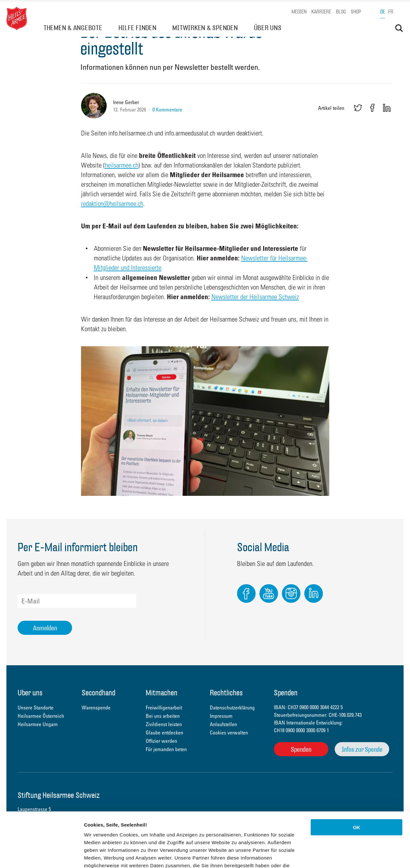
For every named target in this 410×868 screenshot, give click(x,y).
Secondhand (98, 693)
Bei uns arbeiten (163, 716)
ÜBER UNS (268, 28)
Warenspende (96, 708)
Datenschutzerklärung (144, 829)
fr (391, 12)
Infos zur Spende (362, 749)
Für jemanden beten (166, 749)
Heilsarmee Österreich (41, 716)
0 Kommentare (167, 110)
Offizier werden (161, 741)
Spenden (301, 749)
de (383, 12)
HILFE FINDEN (138, 28)
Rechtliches (226, 693)
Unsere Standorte (36, 708)
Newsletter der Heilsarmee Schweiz (255, 297)
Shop (356, 12)
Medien (299, 12)
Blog (341, 12)
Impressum (221, 716)
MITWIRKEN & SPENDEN (205, 28)
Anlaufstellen (223, 724)
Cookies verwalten (229, 733)
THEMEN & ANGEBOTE (73, 28)
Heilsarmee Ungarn (38, 724)
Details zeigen (341, 855)
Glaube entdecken (164, 733)
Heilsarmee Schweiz (17, 19)
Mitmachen (162, 693)
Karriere (321, 12)
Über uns (30, 693)
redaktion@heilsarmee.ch (112, 203)
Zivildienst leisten (164, 724)
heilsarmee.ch (122, 165)
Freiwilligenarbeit (164, 708)
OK (357, 776)
